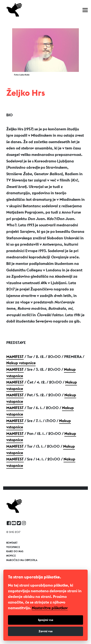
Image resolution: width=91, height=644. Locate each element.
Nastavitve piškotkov (50, 608)
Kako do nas (15, 551)
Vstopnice (13, 547)
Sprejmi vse (46, 620)
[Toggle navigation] (85, 10)
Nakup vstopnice (21, 363)
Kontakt (12, 543)
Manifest (15, 357)
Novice (11, 556)
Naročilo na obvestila (22, 560)
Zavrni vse (46, 631)
